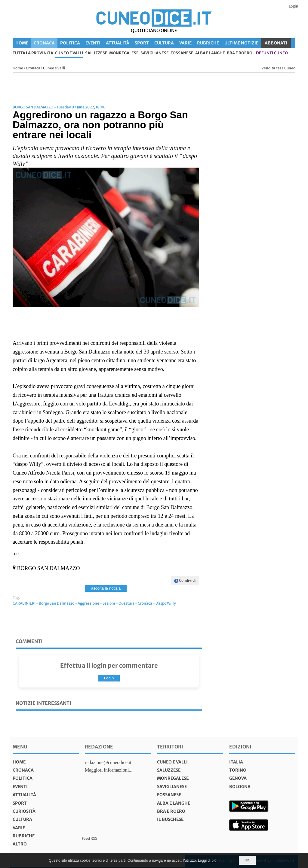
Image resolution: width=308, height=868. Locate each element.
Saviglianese (155, 53)
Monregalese (124, 53)
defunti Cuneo (272, 53)
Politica (70, 43)
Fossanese (182, 53)
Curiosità (24, 811)
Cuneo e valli (69, 53)
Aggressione (88, 603)
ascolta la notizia (106, 588)
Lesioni (109, 603)
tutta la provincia (33, 53)
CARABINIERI (24, 603)
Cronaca (44, 43)
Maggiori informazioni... (109, 770)
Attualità (118, 43)
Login (294, 6)
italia (236, 762)
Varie (185, 43)
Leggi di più (207, 860)
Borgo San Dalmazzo (57, 603)
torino (238, 770)
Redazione (99, 747)
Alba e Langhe (210, 53)
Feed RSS (89, 838)
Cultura (164, 43)
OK (247, 860)
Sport (142, 43)
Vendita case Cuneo (278, 68)
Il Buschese (170, 819)
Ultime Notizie (241, 43)
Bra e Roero (240, 53)
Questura (126, 603)
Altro (20, 844)
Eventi (93, 43)
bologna (240, 787)
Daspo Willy (166, 603)
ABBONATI (276, 43)
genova (238, 778)
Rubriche (208, 43)
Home (22, 43)
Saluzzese (96, 53)
